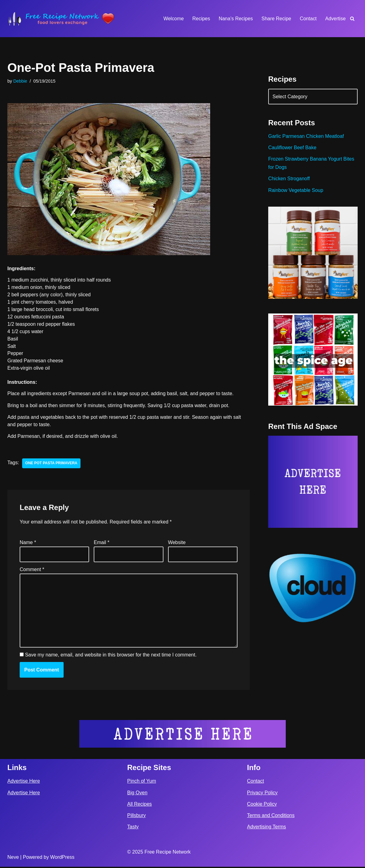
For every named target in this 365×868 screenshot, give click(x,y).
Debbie (20, 81)
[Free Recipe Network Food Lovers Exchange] (61, 19)
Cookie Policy (262, 805)
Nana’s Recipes (235, 19)
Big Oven (137, 794)
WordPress (62, 858)
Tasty (133, 828)
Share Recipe (276, 19)
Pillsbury (136, 817)
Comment (32, 570)
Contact (308, 19)
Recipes (201, 19)
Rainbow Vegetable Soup (296, 191)
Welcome (173, 19)
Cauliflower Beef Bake (292, 148)
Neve (13, 858)
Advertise (335, 19)
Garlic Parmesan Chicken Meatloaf (306, 136)
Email (102, 543)
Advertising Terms (267, 828)
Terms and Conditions (271, 817)
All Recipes (139, 805)
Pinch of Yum (142, 782)
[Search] (352, 19)
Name (28, 543)
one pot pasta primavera (51, 464)
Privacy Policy (262, 794)
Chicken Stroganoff (289, 179)
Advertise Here (24, 782)
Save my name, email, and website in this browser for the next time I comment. (111, 656)
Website (177, 543)
